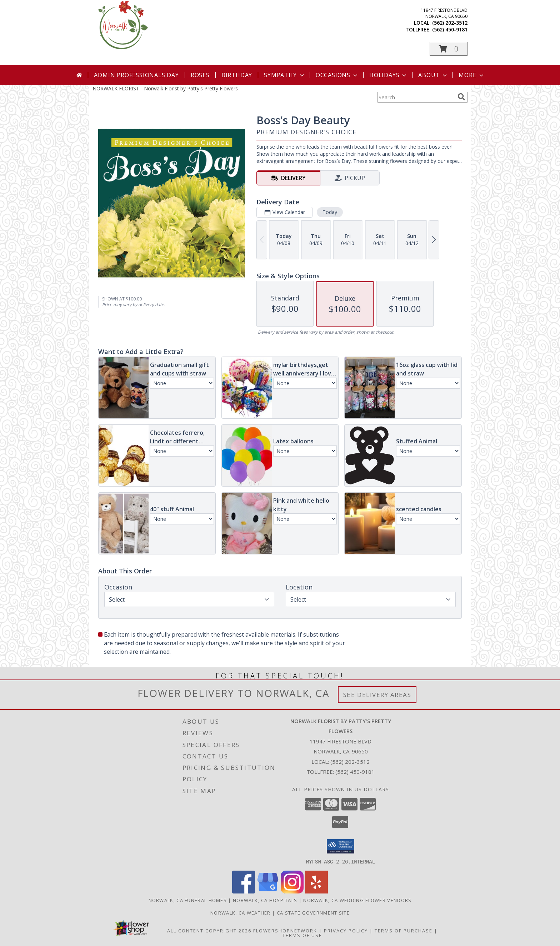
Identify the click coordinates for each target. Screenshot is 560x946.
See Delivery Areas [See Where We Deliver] (377, 695)
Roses (200, 75)
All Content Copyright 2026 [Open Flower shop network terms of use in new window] (209, 930)
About (433, 75)
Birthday (237, 75)
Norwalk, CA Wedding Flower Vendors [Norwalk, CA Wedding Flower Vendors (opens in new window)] (357, 900)
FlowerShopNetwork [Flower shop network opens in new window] (285, 930)
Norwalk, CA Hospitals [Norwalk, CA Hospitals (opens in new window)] (265, 900)
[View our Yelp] (316, 891)
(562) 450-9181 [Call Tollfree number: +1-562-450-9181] (355, 772)
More (472, 75)
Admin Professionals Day (136, 75)
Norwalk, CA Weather (241, 912)
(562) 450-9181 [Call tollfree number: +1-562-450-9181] (450, 29)
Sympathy (284, 75)
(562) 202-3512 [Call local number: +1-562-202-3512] (450, 23)
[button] (449, 49)
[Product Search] (416, 97)
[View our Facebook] (244, 891)
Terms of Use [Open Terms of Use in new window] (302, 935)
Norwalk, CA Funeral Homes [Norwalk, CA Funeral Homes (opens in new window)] (188, 900)
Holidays (389, 75)
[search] (461, 97)
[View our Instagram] (292, 891)
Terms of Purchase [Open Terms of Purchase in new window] (404, 930)
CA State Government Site (313, 912)
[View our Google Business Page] (268, 891)
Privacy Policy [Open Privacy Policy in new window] (346, 930)
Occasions (337, 75)
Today (330, 212)
